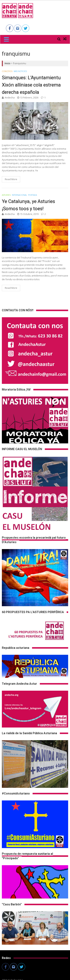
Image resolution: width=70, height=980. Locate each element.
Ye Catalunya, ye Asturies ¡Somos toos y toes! (28, 205)
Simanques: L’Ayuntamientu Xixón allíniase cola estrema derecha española (31, 85)
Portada (32, 195)
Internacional (19, 195)
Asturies (6, 195)
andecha (10, 97)
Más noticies (20, 71)
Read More (11, 179)
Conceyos (7, 71)
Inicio (7, 63)
